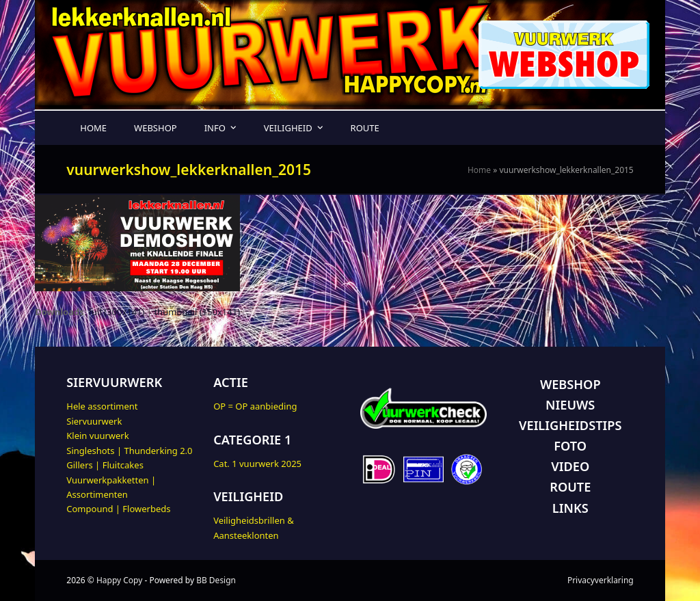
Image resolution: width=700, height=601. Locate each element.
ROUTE (570, 487)
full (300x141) (117, 312)
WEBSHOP (570, 384)
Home (479, 170)
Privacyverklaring (601, 580)
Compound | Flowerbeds (118, 509)
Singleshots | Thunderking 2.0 (129, 451)
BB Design (216, 580)
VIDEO (570, 466)
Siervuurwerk (94, 421)
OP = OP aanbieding (255, 406)
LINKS (570, 508)
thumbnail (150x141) (197, 312)
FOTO (570, 446)
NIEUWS (570, 405)
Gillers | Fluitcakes (105, 465)
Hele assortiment (102, 406)
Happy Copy (119, 580)
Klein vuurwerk (97, 436)
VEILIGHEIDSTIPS (570, 425)
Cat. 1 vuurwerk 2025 (257, 464)
